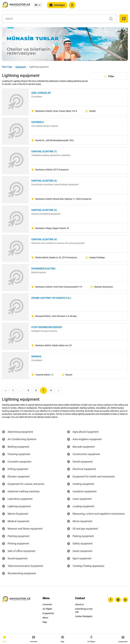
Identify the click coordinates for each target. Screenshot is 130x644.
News (45, 618)
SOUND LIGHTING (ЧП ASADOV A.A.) (51, 298)
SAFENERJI (37, 122)
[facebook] (110, 600)
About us (79, 604)
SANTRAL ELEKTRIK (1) (44, 151)
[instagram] (117, 600)
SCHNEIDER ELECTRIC (43, 269)
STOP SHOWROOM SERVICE (47, 327)
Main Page (7, 67)
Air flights (47, 609)
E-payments (48, 613)
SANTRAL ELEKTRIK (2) (44, 181)
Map (45, 622)
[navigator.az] (16, 599)
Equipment (21, 67)
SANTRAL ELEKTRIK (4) (44, 239)
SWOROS (36, 356)
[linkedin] (125, 600)
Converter (47, 604)
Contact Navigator (84, 616)
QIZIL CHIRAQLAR (41, 93)
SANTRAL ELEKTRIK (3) (44, 210)
